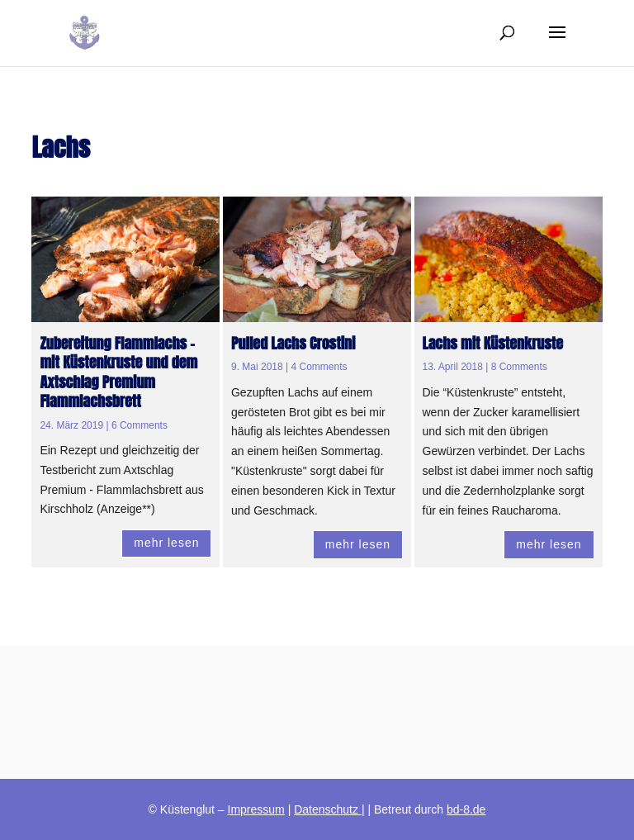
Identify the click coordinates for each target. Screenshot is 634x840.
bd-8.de (466, 809)
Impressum (256, 809)
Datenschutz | (329, 809)
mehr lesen (166, 543)
